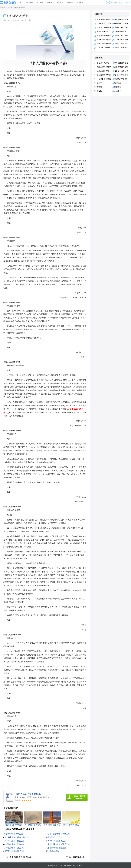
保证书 (99, 83)
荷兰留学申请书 (52, 851)
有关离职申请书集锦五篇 (56, 841)
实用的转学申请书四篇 (14, 834)
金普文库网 (63, 865)
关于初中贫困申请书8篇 (14, 851)
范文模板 (80, 3)
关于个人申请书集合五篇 (14, 841)
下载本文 (30, 20)
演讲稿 (99, 87)
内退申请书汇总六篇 (54, 837)
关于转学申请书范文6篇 (14, 848)
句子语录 (70, 3)
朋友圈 (99, 91)
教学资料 (60, 3)
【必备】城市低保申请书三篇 (58, 844)
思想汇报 (118, 87)
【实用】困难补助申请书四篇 (16, 837)
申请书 (23, 8)
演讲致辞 (40, 3)
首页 (21, 3)
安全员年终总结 (103, 63)
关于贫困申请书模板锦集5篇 (21, 857)
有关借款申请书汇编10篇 (14, 844)
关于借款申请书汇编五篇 (56, 848)
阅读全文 (24, 20)
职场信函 (50, 3)
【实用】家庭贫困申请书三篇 (58, 834)
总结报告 (29, 3)
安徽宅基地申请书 (79, 857)
